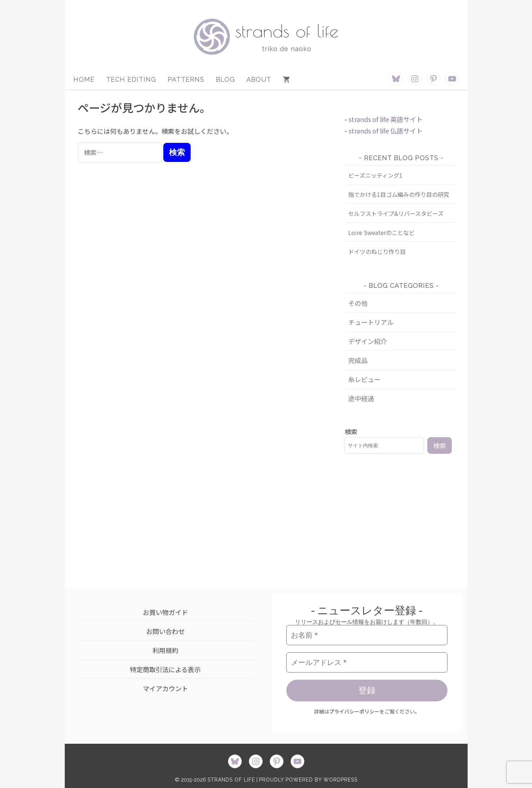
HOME (84, 79)
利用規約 (165, 650)
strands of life (287, 31)
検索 (351, 431)
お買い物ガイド (165, 612)
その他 (358, 303)
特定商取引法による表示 (165, 669)
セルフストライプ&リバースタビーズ (396, 213)
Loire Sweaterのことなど (381, 232)
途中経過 (361, 398)
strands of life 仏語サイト (386, 131)
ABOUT (259, 79)
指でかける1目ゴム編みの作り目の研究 (399, 194)
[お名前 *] (367, 635)
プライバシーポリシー (354, 711)
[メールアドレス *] (367, 662)
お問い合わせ (165, 631)
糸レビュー (364, 379)
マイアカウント (165, 688)
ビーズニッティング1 (375, 175)
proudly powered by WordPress (308, 780)
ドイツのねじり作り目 (377, 252)
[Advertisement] (401, 519)
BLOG (225, 79)
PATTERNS (186, 79)
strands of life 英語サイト (386, 119)
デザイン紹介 (368, 341)
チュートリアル (371, 322)
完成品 (358, 360)
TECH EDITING (131, 79)
